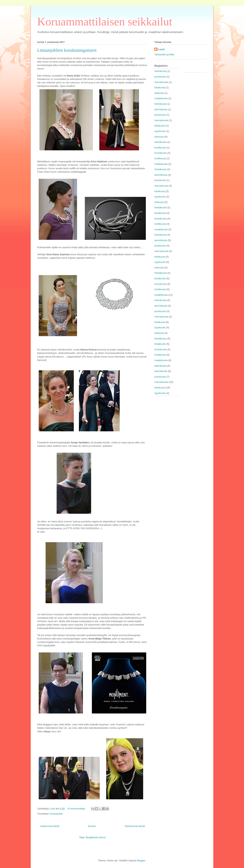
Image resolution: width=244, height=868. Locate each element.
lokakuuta (160, 87)
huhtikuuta (160, 158)
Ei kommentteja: (77, 809)
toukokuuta (161, 153)
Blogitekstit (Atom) (96, 837)
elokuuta (159, 93)
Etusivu (92, 826)
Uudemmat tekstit (50, 826)
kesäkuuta (160, 148)
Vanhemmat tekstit (135, 826)
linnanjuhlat (56, 814)
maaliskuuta (161, 98)
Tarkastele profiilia (164, 54)
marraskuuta (161, 82)
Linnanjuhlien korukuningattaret (67, 50)
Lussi (161, 49)
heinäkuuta (161, 142)
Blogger (141, 860)
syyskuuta (160, 131)
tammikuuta (161, 109)
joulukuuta (160, 77)
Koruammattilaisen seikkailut (105, 22)
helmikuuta (160, 71)
